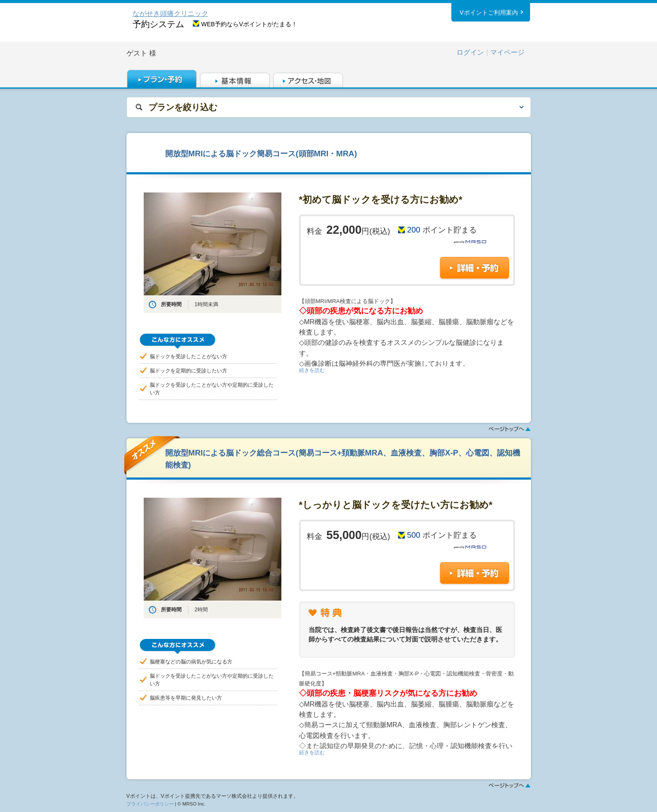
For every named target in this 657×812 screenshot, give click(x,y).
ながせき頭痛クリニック (170, 14)
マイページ (507, 52)
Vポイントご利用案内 (489, 12)
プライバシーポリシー (150, 804)
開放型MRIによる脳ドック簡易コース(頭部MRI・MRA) (261, 153)
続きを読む (312, 370)
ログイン (470, 52)
